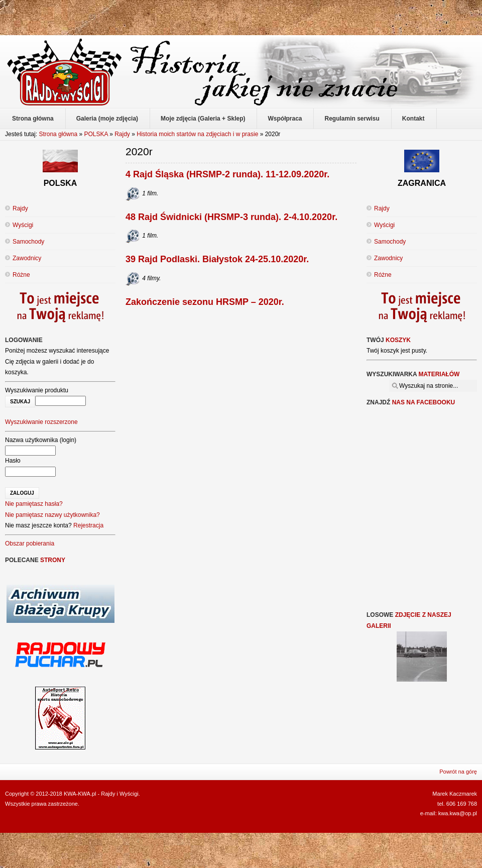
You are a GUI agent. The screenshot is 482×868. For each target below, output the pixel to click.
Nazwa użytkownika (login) (41, 440)
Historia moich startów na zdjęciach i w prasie (197, 134)
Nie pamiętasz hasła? (34, 504)
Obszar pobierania (30, 544)
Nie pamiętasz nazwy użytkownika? (52, 515)
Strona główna (58, 134)
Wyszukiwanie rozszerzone (41, 422)
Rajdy (122, 134)
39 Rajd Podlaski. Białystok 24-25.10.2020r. (217, 259)
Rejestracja (88, 525)
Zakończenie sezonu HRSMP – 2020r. (205, 302)
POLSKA (96, 134)
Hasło (13, 461)
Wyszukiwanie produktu (37, 390)
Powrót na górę (458, 772)
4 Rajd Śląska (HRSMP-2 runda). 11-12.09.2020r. (227, 174)
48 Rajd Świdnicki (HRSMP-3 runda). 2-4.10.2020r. (231, 217)
